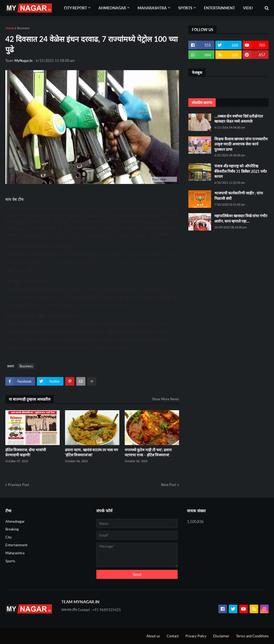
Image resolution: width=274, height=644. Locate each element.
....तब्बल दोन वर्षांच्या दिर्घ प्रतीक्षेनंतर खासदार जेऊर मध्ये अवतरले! (239, 119)
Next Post (169, 485)
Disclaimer (221, 636)
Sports (10, 561)
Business (23, 28)
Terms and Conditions (252, 636)
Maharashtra (15, 553)
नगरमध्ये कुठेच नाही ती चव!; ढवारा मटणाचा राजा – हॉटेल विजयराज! (148, 452)
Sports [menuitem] (185, 8)
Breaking (12, 529)
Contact (173, 636)
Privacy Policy (196, 636)
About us (153, 636)
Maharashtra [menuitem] (152, 8)
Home (10, 28)
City (9, 537)
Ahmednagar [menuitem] (112, 8)
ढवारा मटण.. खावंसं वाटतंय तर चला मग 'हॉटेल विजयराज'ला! (92, 452)
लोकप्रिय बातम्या (202, 103)
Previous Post (19, 485)
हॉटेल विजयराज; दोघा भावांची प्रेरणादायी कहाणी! (26, 452)
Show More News (165, 399)
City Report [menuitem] (75, 8)
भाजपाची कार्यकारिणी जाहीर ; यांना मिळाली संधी (239, 196)
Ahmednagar (15, 521)
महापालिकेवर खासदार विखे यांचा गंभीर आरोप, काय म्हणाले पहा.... (241, 218)
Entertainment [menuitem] (219, 8)
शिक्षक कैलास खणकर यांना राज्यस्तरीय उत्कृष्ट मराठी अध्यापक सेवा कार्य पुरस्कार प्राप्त (241, 144)
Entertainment (16, 545)
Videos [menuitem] (250, 8)
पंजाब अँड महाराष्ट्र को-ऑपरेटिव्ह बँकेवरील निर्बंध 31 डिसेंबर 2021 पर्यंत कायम (241, 171)
